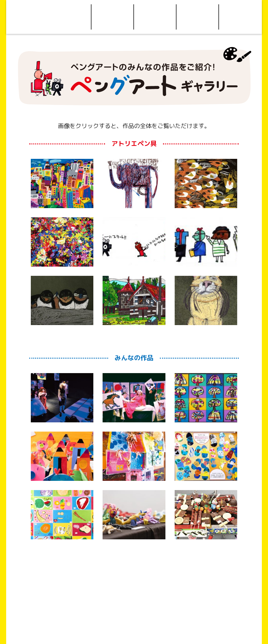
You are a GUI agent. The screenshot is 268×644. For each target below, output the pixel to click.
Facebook (240, 17)
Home (27, 17)
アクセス (155, 17)
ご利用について (112, 17)
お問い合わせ (197, 17)
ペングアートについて (70, 17)
